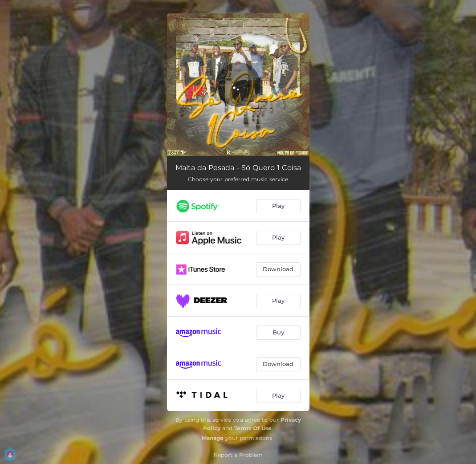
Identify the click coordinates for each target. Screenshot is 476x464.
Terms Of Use (253, 428)
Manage (213, 438)
